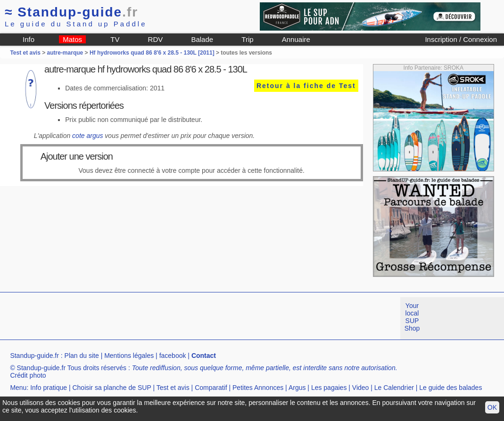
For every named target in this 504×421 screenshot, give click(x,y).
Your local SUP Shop (412, 317)
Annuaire (296, 39)
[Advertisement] (172, 318)
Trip (247, 39)
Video (361, 388)
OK (492, 407)
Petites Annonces (258, 388)
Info (29, 39)
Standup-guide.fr (34, 356)
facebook (173, 356)
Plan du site (82, 356)
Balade (202, 39)
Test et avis (26, 53)
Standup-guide (71, 12)
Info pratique (49, 388)
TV (115, 39)
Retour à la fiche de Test (306, 86)
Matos (72, 39)
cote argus (87, 136)
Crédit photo (28, 375)
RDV (156, 39)
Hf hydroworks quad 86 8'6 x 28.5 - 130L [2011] (152, 53)
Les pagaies (329, 388)
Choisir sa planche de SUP (112, 388)
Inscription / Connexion (461, 39)
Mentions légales (129, 356)
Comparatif (211, 388)
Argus (297, 388)
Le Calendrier (394, 388)
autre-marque (65, 53)
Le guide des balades (450, 388)
